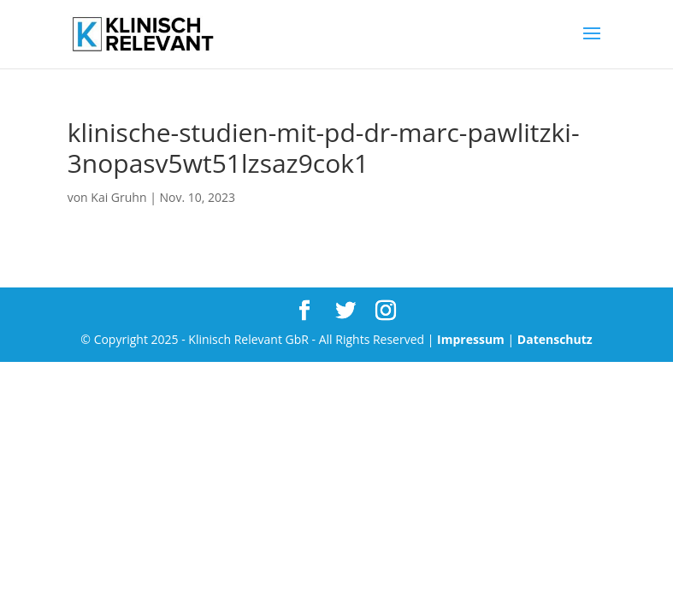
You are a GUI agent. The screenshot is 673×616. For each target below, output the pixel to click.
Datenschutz (555, 339)
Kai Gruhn (118, 197)
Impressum (471, 339)
